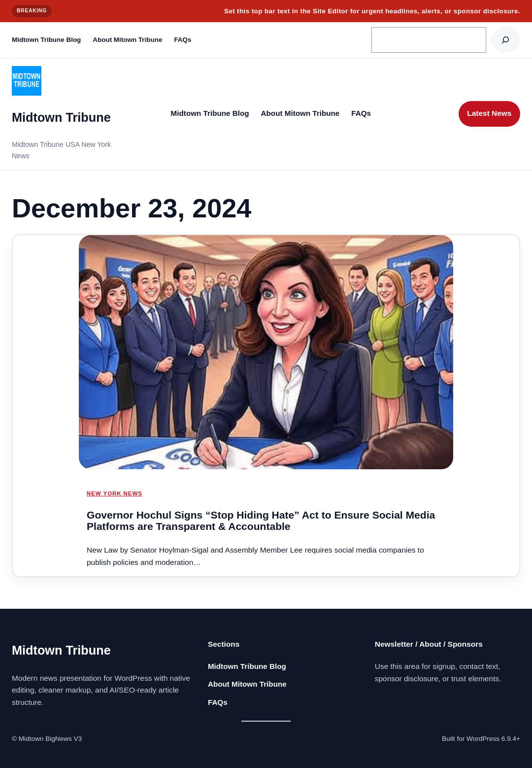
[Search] (506, 40)
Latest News (489, 113)
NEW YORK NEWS (115, 493)
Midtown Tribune (61, 117)
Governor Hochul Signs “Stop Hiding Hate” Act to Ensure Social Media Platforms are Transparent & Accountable (261, 521)
